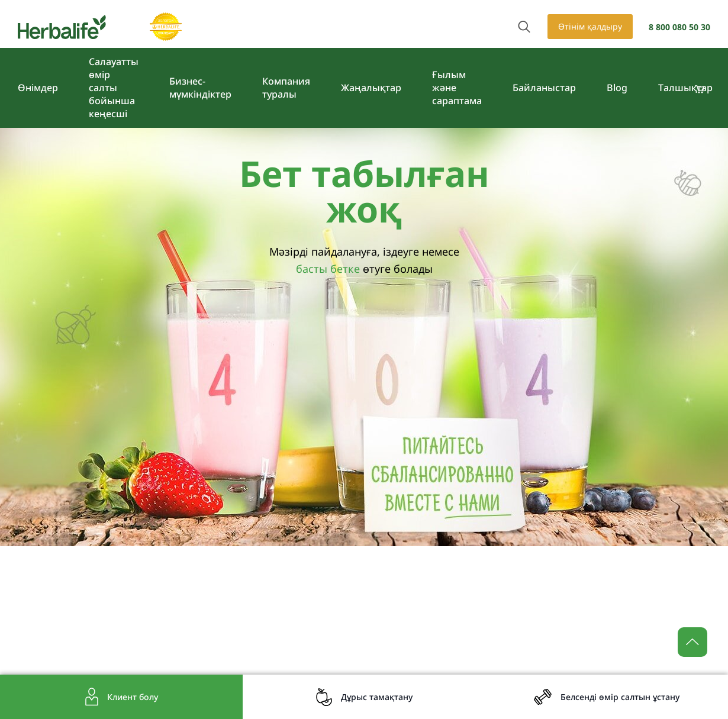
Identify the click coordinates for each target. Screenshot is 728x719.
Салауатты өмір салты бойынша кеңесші (114, 88)
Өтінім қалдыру (590, 26)
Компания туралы (286, 88)
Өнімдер (38, 88)
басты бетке (328, 269)
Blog (617, 88)
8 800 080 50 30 (679, 27)
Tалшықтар (685, 88)
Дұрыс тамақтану (377, 697)
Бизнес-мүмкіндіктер (200, 88)
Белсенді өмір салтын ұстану (620, 697)
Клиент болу (133, 697)
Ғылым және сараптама (457, 88)
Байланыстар (544, 88)
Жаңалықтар (371, 88)
